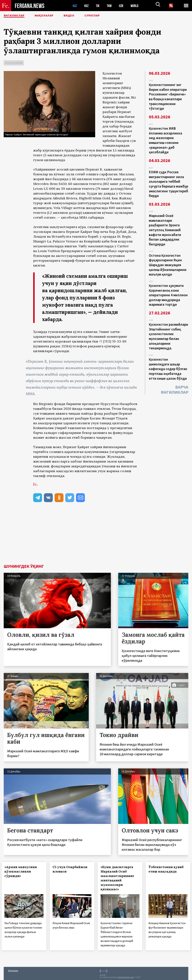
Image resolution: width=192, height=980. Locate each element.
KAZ (75, 6)
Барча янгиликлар (175, 376)
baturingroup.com (126, 976)
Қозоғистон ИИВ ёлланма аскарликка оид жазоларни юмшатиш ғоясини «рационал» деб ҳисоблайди (165, 138)
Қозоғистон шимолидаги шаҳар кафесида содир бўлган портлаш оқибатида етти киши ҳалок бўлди (168, 356)
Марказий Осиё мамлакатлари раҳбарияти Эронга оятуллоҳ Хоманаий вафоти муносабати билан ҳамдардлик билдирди (165, 223)
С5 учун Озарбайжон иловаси (72, 869)
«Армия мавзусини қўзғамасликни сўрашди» (23, 871)
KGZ (87, 6)
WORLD (138, 6)
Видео (80, 16)
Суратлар (106, 16)
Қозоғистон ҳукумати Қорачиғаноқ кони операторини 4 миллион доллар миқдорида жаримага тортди (168, 285)
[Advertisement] (96, 536)
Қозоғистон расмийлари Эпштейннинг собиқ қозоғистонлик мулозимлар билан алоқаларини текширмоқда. (168, 325)
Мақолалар (52, 16)
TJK (99, 6)
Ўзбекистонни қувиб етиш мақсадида (168, 869)
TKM (111, 6)
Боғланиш (13, 969)
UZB (124, 6)
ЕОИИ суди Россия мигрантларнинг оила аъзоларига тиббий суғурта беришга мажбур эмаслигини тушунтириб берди (168, 179)
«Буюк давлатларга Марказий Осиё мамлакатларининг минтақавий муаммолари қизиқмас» (119, 878)
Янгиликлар (17, 16)
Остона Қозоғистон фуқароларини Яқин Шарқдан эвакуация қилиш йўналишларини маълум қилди (168, 257)
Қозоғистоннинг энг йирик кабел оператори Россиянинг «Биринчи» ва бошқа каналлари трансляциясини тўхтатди (168, 96)
